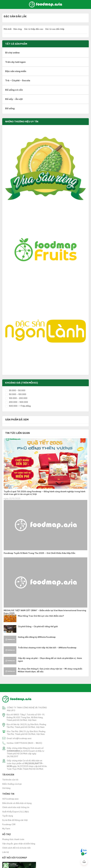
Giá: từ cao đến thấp (55, 29)
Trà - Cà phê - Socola (18, 80)
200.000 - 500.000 (17, 402)
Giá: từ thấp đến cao (34, 29)
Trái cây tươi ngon (15, 62)
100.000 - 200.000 (16, 398)
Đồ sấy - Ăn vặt (14, 99)
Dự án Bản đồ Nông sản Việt (15, 820)
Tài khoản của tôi (10, 780)
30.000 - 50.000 (15, 390)
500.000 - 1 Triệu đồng (18, 406)
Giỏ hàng (6, 788)
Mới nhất (8, 29)
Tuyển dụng (8, 816)
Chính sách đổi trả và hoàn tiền (16, 848)
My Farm (6, 829)
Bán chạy (18, 29)
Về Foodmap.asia (10, 799)
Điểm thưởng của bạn (12, 784)
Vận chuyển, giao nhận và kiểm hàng (19, 844)
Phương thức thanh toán (13, 839)
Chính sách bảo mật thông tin (16, 807)
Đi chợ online (12, 53)
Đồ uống (10, 108)
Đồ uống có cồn (14, 90)
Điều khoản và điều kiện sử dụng (17, 803)
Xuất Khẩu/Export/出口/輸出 (16, 812)
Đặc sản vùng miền (16, 71)
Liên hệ (6, 852)
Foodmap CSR (9, 824)
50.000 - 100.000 (16, 394)
